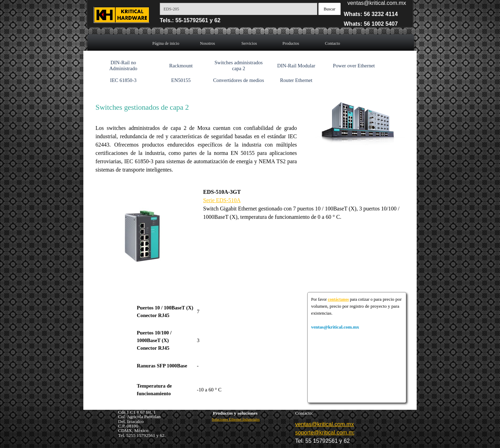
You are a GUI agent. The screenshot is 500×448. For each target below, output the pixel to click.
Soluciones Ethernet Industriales (236, 419)
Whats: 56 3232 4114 (371, 14)
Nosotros (207, 43)
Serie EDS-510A (222, 200)
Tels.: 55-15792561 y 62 (190, 20)
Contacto (332, 43)
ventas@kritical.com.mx (377, 3)
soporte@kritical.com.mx (326, 433)
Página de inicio (166, 43)
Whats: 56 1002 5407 (371, 24)
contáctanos (338, 299)
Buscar (329, 9)
